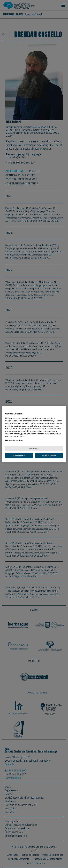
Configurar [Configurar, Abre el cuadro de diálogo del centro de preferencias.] (34, 448)
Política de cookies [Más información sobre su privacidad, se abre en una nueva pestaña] (14, 441)
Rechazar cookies (49, 455)
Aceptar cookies (19, 455)
